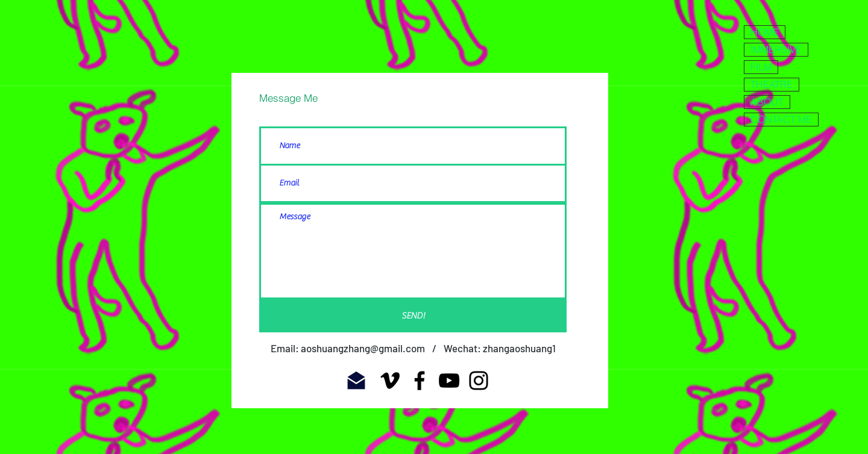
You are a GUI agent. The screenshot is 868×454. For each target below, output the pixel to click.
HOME (765, 32)
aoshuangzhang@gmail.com (363, 348)
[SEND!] (413, 316)
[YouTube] (449, 381)
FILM (761, 67)
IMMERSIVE (776, 49)
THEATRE (772, 84)
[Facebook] (420, 381)
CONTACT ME (781, 119)
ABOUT (767, 102)
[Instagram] (479, 381)
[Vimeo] (390, 381)
